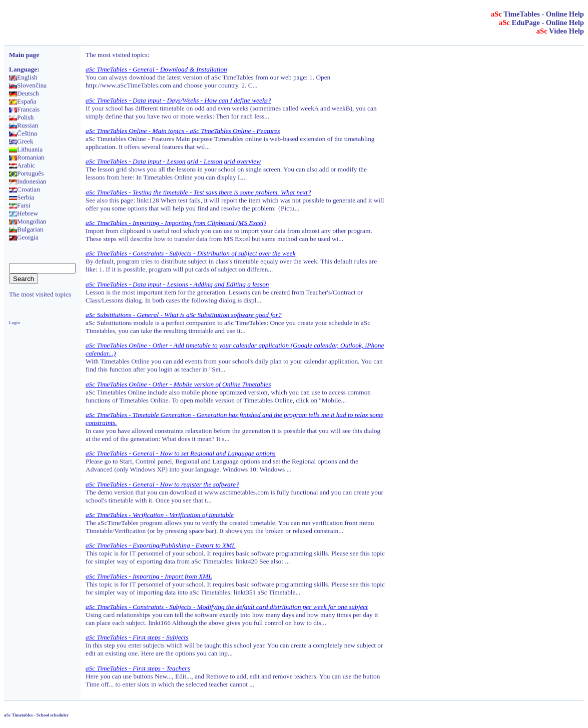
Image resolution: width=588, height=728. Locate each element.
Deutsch (24, 93)
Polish (21, 117)
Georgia (24, 237)
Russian (24, 125)
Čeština (23, 133)
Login (15, 322)
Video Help (560, 31)
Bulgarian (26, 229)
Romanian (27, 157)
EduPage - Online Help (541, 22)
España (23, 101)
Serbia (22, 197)
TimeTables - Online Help (537, 14)
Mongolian (28, 221)
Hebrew (24, 213)
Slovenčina (28, 85)
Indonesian (28, 181)
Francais (24, 109)
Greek (21, 141)
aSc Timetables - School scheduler (36, 715)
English (23, 77)
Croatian (25, 189)
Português (26, 173)
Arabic (22, 165)
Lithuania (26, 149)
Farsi (20, 205)
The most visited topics (40, 294)
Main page (24, 55)
